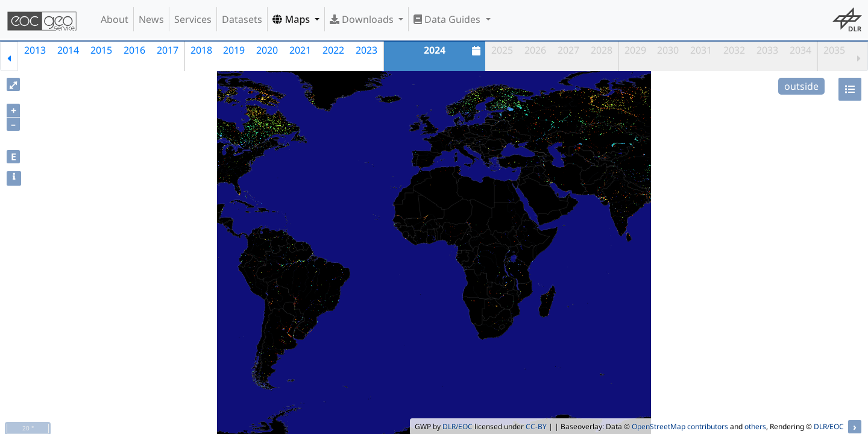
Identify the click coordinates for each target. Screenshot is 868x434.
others (755, 426)
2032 (734, 50)
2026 (535, 50)
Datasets (242, 19)
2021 (300, 50)
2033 (767, 50)
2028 (602, 50)
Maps (292, 19)
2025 (502, 50)
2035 (834, 50)
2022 (333, 50)
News (151, 19)
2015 (101, 50)
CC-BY (536, 426)
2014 (68, 50)
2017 (168, 50)
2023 (366, 50)
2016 (134, 50)
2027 (568, 50)
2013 (35, 50)
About (115, 19)
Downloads (363, 19)
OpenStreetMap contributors (680, 426)
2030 (668, 50)
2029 (635, 50)
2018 (201, 50)
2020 (267, 50)
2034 (800, 50)
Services (193, 19)
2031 (701, 50)
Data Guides (448, 19)
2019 (234, 50)
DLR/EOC (458, 426)
